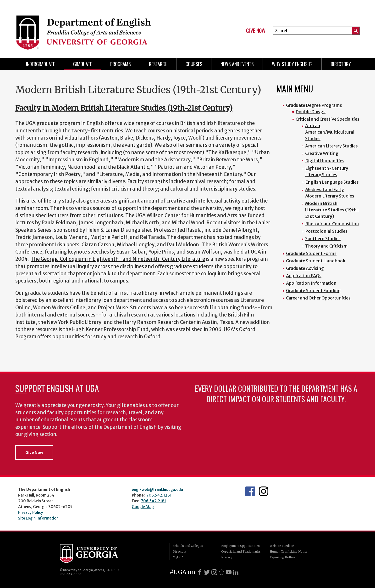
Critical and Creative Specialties (328, 119)
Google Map (143, 507)
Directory (341, 64)
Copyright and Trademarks (241, 551)
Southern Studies (323, 239)
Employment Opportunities (240, 546)
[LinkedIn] (236, 572)
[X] (207, 572)
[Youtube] (229, 572)
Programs (121, 64)
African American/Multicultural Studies (330, 132)
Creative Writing (322, 153)
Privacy (227, 557)
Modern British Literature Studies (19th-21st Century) (332, 210)
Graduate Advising (305, 268)
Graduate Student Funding (313, 291)
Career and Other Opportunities (318, 298)
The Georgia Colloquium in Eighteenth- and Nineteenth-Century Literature (118, 259)
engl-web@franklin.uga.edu (157, 489)
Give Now (256, 31)
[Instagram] (214, 572)
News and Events (237, 64)
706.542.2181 (153, 501)
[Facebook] (200, 572)
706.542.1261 (159, 495)
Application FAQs (304, 276)
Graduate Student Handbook (316, 261)
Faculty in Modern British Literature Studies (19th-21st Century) (124, 108)
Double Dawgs (311, 112)
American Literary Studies (331, 146)
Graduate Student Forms (311, 253)
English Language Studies (332, 182)
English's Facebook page (250, 491)
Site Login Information (38, 518)
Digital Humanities (325, 161)
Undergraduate (40, 64)
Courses (194, 64)
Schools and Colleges (188, 546)
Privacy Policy (31, 512)
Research (158, 64)
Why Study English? (292, 64)
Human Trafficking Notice (289, 551)
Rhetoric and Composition (332, 224)
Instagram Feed (264, 491)
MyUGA (178, 557)
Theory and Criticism (326, 246)
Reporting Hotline (283, 557)
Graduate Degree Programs (314, 105)
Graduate (83, 64)
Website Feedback (283, 546)
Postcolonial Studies (326, 231)
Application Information (311, 283)
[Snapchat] (221, 572)
